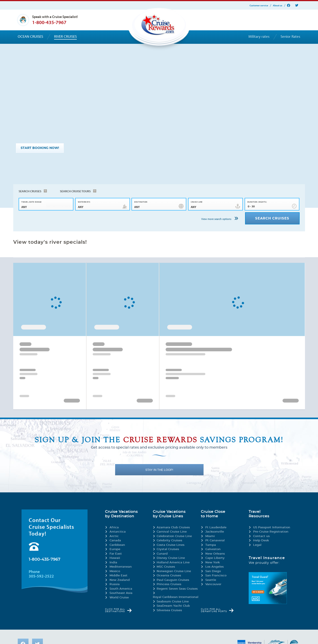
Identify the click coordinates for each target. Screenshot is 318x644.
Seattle (211, 580)
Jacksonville (215, 532)
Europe (115, 549)
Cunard (162, 554)
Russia (115, 584)
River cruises (65, 36)
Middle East (118, 576)
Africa (114, 528)
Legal (257, 545)
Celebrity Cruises (169, 541)
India (113, 563)
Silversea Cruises (169, 610)
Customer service (259, 6)
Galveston (213, 549)
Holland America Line (173, 563)
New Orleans (215, 554)
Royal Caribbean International (176, 597)
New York (213, 563)
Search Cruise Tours (75, 191)
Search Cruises (30, 191)
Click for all (115, 610)
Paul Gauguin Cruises (173, 580)
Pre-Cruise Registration (271, 532)
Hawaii (115, 558)
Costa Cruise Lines (171, 545)
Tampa (211, 545)
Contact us (261, 536)
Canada (115, 541)
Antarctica (118, 532)
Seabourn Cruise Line (173, 602)
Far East (116, 554)
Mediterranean (121, 567)
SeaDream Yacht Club (173, 606)
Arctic (114, 536)
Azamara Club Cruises (173, 528)
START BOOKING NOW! (40, 148)
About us (278, 6)
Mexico (115, 571)
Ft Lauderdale (216, 528)
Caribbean (117, 545)
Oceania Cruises (169, 576)
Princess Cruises (169, 584)
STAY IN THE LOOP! (159, 470)
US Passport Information (272, 528)
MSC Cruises (166, 567)
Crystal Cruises (168, 549)
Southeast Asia (121, 593)
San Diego (213, 571)
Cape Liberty (215, 558)
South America (121, 589)
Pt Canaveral (215, 541)
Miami (210, 536)
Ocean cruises (30, 36)
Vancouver (213, 584)
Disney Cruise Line (171, 558)
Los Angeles (215, 567)
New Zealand (120, 580)
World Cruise (119, 598)
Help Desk (261, 541)
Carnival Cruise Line (172, 532)
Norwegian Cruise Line (174, 571)
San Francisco (216, 576)
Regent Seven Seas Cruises (177, 589)
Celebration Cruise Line (174, 536)
